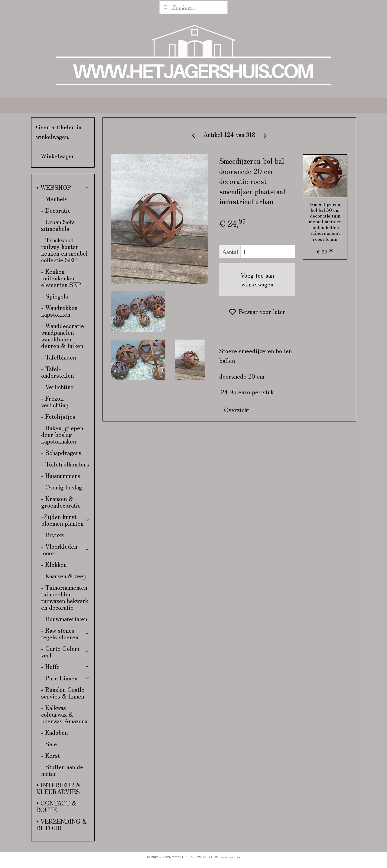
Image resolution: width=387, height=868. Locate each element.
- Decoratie (56, 210)
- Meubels (54, 199)
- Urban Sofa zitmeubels (58, 225)
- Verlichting (57, 387)
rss (238, 857)
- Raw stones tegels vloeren (65, 633)
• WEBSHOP (63, 187)
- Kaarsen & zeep (64, 576)
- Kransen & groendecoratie (61, 502)
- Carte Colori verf (65, 652)
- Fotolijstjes (58, 416)
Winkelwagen (58, 156)
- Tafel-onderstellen (57, 372)
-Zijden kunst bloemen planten (65, 520)
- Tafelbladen (59, 357)
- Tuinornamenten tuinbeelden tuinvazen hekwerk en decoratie (65, 597)
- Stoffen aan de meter (62, 770)
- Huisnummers (61, 475)
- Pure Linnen (65, 678)
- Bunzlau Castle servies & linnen (63, 693)
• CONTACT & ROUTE (56, 806)
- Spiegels (55, 296)
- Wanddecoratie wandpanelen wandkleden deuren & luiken (63, 336)
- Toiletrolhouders (65, 464)
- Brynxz (52, 535)
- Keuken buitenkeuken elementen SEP (61, 278)
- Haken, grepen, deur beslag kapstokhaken (63, 434)
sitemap (227, 857)
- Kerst (50, 755)
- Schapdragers (61, 452)
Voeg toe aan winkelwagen (257, 279)
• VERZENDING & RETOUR (62, 824)
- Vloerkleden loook (65, 549)
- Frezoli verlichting (55, 401)
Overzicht (237, 410)
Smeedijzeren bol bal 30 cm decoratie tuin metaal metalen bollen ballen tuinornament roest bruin (325, 221)
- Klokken (54, 564)
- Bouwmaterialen (64, 619)
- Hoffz (65, 666)
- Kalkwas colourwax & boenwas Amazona (64, 714)
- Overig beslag (62, 487)
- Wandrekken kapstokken (59, 311)
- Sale (49, 744)
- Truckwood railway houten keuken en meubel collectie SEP (64, 250)
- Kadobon (54, 732)
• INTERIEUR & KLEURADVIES (59, 788)
